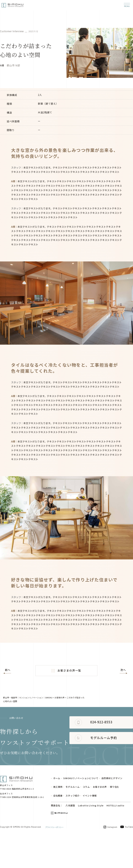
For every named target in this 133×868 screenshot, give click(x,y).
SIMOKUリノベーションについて (81, 807)
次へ (123, 670)
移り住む (114, 816)
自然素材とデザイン (112, 807)
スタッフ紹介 (73, 825)
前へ (8, 670)
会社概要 (58, 825)
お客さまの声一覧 (66, 670)
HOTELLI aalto (114, 835)
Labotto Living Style (90, 835)
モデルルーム (73, 816)
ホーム (57, 807)
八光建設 (70, 835)
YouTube (127, 857)
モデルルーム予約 (38, 778)
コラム (86, 816)
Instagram (109, 857)
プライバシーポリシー (54, 857)
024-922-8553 (35, 762)
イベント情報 (90, 825)
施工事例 (58, 816)
